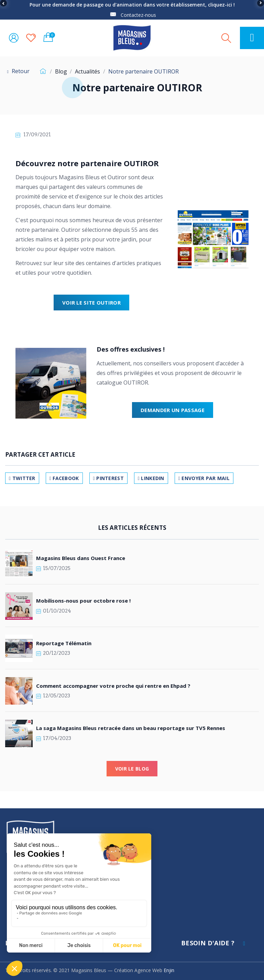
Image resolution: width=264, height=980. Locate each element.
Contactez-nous (138, 15)
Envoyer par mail (204, 478)
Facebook (64, 478)
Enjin (169, 970)
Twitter (22, 478)
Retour (17, 71)
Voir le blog (132, 769)
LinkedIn (151, 478)
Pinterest (108, 478)
